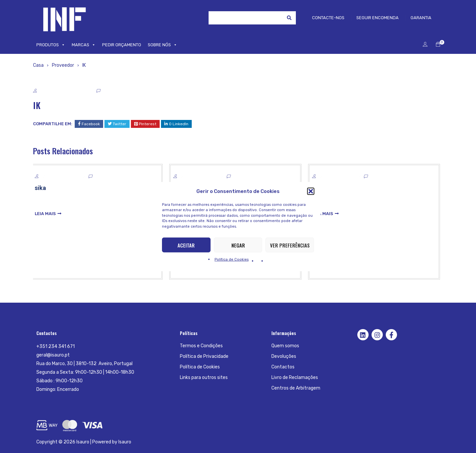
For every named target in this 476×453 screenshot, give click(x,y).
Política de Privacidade (204, 356)
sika (43, 188)
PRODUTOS (51, 45)
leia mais (48, 214)
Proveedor (63, 65)
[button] (311, 191)
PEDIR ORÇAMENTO (122, 45)
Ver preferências (290, 245)
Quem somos (285, 346)
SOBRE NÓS (162, 45)
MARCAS (84, 45)
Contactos (283, 367)
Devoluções (284, 356)
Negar (238, 245)
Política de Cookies (232, 260)
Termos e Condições (201, 346)
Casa (38, 65)
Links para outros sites (204, 377)
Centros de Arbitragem (296, 388)
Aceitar (186, 245)
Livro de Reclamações (295, 377)
